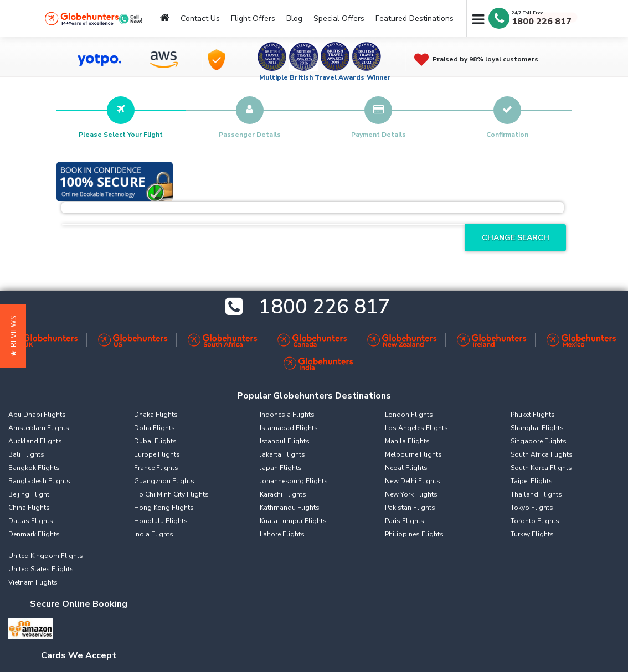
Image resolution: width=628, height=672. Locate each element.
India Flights (154, 534)
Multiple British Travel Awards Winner (325, 77)
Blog (294, 19)
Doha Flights (155, 428)
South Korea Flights (541, 468)
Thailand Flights (536, 494)
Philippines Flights (414, 534)
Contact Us (200, 19)
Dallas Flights (31, 521)
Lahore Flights (282, 534)
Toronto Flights (535, 521)
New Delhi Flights (413, 481)
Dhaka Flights (156, 415)
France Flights (156, 468)
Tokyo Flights (532, 508)
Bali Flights (26, 454)
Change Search (516, 238)
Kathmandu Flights (290, 508)
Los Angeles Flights (416, 428)
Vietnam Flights (33, 582)
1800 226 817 (542, 22)
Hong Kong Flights (164, 508)
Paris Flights (405, 521)
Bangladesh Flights (39, 481)
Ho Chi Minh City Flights (171, 494)
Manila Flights (407, 441)
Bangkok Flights (34, 468)
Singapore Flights (539, 441)
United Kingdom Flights (46, 556)
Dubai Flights (155, 441)
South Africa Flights (542, 454)
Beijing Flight (29, 494)
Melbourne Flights (413, 454)
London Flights (409, 415)
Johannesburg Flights (294, 481)
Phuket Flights (533, 415)
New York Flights (411, 494)
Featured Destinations (415, 19)
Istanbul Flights (285, 441)
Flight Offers (253, 19)
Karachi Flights (283, 494)
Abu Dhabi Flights (37, 415)
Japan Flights (281, 468)
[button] (13, 336)
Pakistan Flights (410, 508)
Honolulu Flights (161, 521)
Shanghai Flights (537, 428)
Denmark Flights (34, 534)
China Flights (29, 508)
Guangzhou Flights (164, 481)
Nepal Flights (406, 468)
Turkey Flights (532, 534)
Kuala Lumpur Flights (293, 521)
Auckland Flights (35, 441)
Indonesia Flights (287, 415)
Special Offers (339, 19)
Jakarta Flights (282, 454)
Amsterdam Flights (39, 428)
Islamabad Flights (289, 428)
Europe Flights (157, 454)
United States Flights (41, 569)
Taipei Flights (532, 481)
